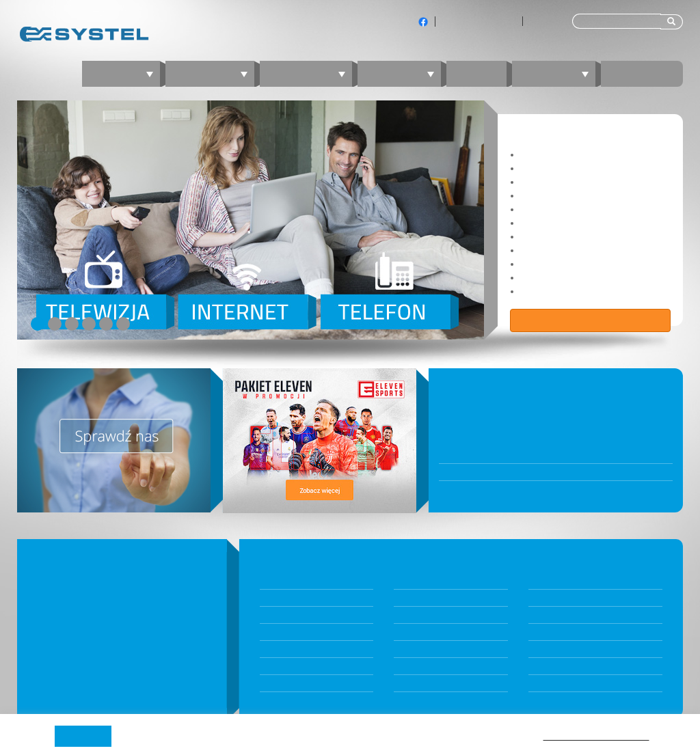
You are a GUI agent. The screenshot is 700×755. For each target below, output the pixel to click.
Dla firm (544, 21)
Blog (476, 73)
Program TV (551, 683)
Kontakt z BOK (421, 666)
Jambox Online (422, 683)
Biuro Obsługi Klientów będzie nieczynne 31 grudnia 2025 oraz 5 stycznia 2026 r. (556, 410)
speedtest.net (555, 649)
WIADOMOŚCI (481, 385)
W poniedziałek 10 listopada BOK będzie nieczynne (549, 455)
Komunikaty (416, 615)
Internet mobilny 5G (298, 632)
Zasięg (541, 598)
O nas (540, 581)
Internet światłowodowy (306, 615)
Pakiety (273, 581)
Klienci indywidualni (479, 21)
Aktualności (416, 598)
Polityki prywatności (596, 735)
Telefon (404, 73)
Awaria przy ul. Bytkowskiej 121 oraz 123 (526, 472)
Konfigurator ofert (295, 598)
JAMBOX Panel (421, 649)
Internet (215, 73)
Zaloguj (559, 73)
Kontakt (642, 73)
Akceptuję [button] (83, 736)
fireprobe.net (554, 666)
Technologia (552, 615)
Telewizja (311, 73)
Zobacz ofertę (591, 320)
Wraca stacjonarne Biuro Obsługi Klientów (531, 489)
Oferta (126, 73)
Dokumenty (416, 581)
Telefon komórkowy (298, 683)
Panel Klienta (418, 632)
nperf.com (549, 632)
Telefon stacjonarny (298, 666)
